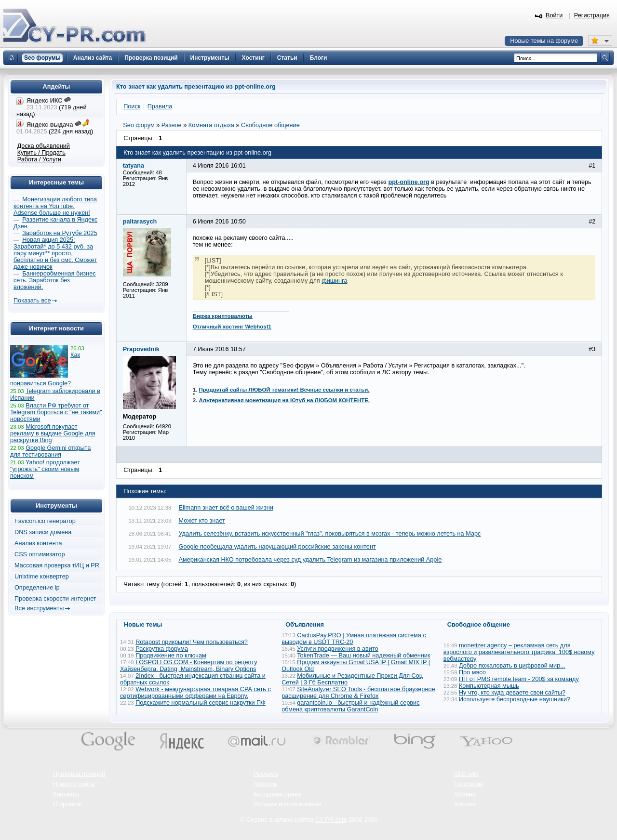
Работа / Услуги (39, 159)
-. (409, 182)
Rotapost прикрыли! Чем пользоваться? (192, 642)
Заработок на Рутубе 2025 (60, 233)
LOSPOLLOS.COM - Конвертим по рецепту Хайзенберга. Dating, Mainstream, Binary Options (189, 666)
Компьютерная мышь (489, 686)
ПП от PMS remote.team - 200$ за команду (519, 679)
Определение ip (37, 588)
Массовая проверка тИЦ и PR (57, 565)
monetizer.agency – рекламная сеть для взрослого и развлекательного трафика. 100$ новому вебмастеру (519, 652)
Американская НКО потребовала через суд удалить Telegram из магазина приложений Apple (310, 560)
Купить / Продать (41, 153)
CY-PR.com (331, 820)
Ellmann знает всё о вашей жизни (226, 508)
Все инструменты (39, 608)
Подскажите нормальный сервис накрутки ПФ (201, 703)
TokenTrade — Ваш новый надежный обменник (363, 656)
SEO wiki (466, 774)
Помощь (265, 784)
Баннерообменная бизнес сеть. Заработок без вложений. (55, 280)
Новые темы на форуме (544, 41)
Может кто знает (202, 521)
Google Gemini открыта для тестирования (50, 451)
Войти (554, 15)
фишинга (334, 281)
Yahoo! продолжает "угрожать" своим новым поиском (45, 469)
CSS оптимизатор (40, 554)
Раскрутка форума (162, 649)
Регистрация (592, 15)
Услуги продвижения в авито (337, 649)
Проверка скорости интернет (55, 599)
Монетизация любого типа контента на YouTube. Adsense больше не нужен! (55, 206)
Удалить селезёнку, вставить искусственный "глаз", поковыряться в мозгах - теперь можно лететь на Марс (330, 534)
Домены (465, 794)
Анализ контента (38, 543)
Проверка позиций (79, 774)
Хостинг (465, 804)
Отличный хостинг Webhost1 (232, 327)
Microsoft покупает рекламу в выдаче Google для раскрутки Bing (53, 433)
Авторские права (277, 794)
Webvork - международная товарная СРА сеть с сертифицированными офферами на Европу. (195, 693)
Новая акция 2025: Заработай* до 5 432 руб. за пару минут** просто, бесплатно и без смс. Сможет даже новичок (55, 253)
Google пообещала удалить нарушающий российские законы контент (277, 547)
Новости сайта (74, 784)
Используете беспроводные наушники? (515, 699)
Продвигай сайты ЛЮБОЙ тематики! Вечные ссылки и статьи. (284, 390)
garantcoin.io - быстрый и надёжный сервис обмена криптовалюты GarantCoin (350, 706)
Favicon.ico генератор (45, 521)
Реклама (266, 774)
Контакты (66, 794)
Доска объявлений (44, 146)
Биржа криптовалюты (223, 316)
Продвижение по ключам (171, 656)
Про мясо (472, 672)
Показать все (32, 301)
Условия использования (288, 804)
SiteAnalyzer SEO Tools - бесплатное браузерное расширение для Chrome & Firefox (358, 693)
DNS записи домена (43, 532)
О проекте (67, 804)
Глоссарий (469, 784)
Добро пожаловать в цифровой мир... (512, 666)
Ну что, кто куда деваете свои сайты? (512, 693)
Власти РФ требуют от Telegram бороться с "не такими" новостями (56, 412)
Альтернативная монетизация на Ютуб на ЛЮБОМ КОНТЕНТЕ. (284, 400)
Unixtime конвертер (42, 577)
